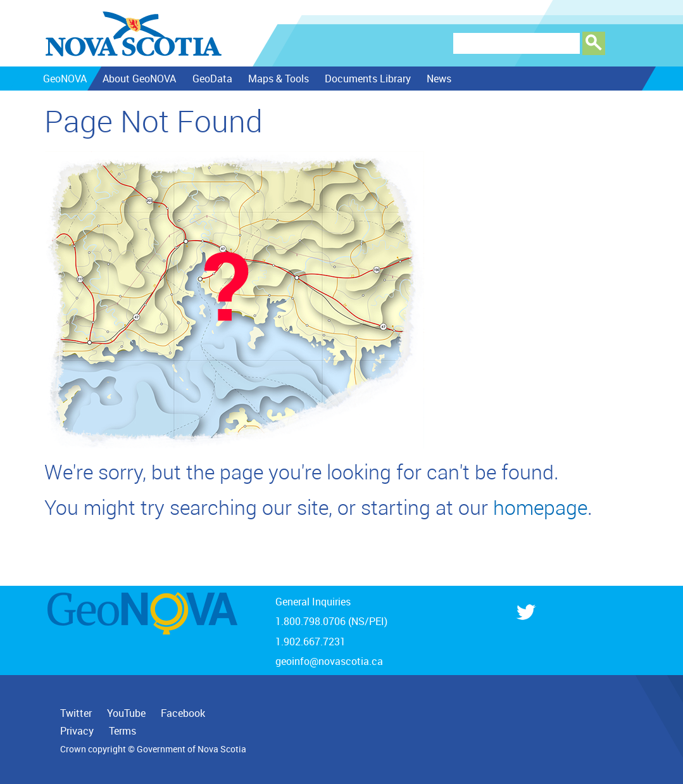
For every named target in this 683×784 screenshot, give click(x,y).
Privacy (77, 731)
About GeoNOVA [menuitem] (139, 79)
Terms (122, 731)
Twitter (76, 713)
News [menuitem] (438, 79)
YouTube (126, 713)
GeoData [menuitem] (212, 79)
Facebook (183, 713)
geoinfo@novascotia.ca (329, 661)
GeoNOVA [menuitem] (64, 79)
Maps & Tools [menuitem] (278, 79)
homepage (540, 507)
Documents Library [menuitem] (367, 79)
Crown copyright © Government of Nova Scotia (153, 749)
